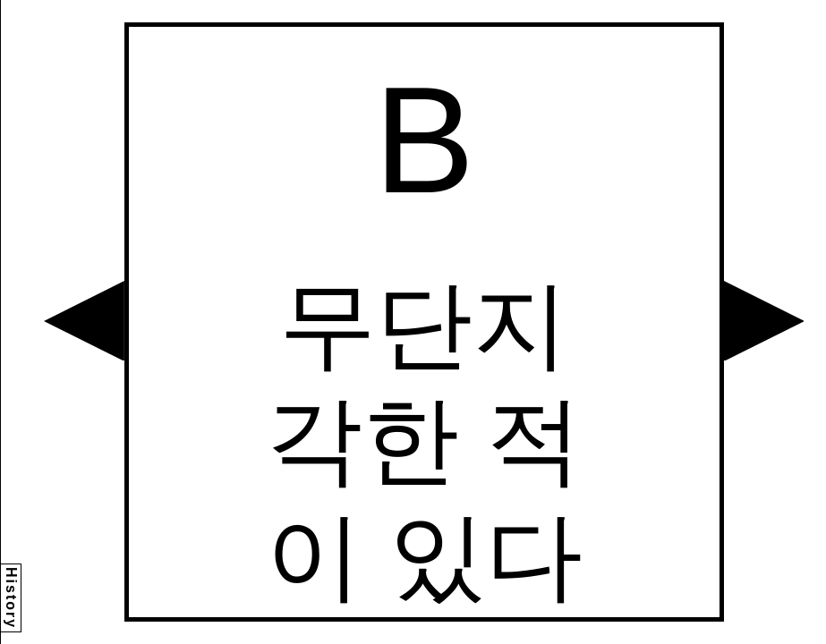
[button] (84, 321)
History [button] (11, 598)
